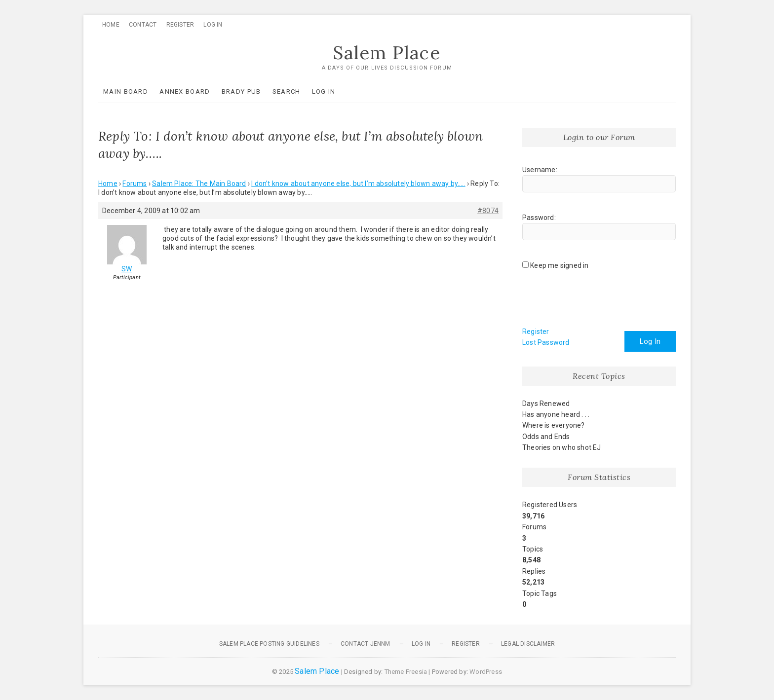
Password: (539, 218)
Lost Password (546, 342)
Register (180, 25)
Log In (213, 25)
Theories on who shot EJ (562, 447)
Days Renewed (546, 404)
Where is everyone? (554, 425)
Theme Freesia (406, 672)
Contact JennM (366, 644)
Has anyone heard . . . (556, 414)
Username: (540, 170)
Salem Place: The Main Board (199, 184)
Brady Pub (241, 92)
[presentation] (597, 302)
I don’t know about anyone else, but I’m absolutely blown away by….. (358, 184)
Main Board (126, 92)
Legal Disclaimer (528, 644)
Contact (143, 25)
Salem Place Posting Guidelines (269, 644)
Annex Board (185, 92)
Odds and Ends (546, 437)
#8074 (488, 211)
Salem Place (387, 53)
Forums (135, 184)
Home (111, 25)
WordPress (486, 672)
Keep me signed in (559, 265)
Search (287, 92)
